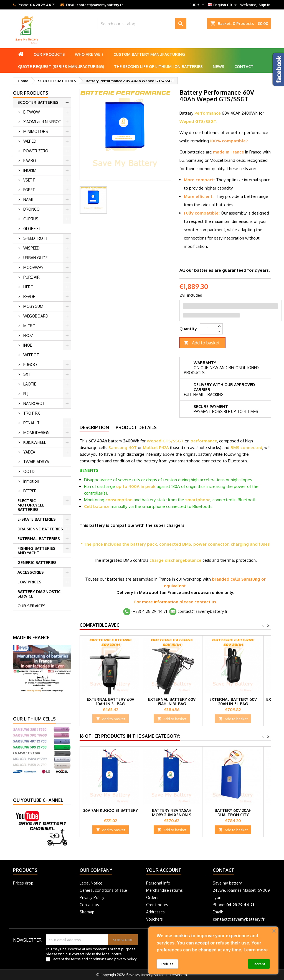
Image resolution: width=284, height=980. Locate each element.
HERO (28, 287)
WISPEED (31, 248)
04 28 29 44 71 (43, 5)
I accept (259, 964)
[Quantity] (208, 329)
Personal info (158, 883)
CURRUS (31, 219)
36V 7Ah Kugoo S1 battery (111, 810)
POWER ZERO (36, 151)
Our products (49, 54)
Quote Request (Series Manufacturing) (61, 66)
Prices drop (23, 883)
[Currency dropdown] (197, 5)
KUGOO (30, 365)
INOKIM (30, 170)
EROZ (28, 335)
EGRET (29, 190)
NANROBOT (34, 403)
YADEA (29, 452)
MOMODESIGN (36, 433)
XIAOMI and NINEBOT (42, 122)
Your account (164, 870)
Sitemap (87, 912)
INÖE (28, 345)
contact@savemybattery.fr (100, 5)
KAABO (30, 161)
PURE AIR (31, 277)
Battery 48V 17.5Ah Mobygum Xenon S (172, 813)
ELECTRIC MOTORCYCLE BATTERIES (31, 505)
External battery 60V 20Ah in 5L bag (233, 701)
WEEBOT (31, 355)
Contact (244, 66)
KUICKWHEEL (35, 442)
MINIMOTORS (36, 131)
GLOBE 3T (32, 229)
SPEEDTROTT (36, 238)
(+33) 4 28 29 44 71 (149, 611)
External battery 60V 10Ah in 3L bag (111, 701)
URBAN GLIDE (35, 258)
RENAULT (31, 423)
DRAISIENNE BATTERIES (40, 529)
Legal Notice (91, 883)
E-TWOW (32, 112)
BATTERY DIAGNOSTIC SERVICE (39, 594)
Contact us (89, 905)
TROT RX (31, 413)
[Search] (142, 24)
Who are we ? (89, 54)
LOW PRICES (29, 582)
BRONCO (31, 209)
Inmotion (31, 481)
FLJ (26, 394)
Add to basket (202, 343)
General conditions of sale (103, 890)
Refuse (168, 964)
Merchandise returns (164, 890)
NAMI (28, 199)
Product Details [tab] (136, 427)
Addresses (155, 912)
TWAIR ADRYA (36, 462)
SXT (27, 374)
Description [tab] (94, 427)
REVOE (29, 297)
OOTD (29, 471)
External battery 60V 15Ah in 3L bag (172, 701)
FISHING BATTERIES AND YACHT (36, 551)
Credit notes (157, 905)
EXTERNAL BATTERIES (39, 539)
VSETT (29, 180)
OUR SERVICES (31, 606)
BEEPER (30, 491)
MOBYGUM (33, 306)
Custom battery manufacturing (149, 54)
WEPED (30, 141)
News (219, 66)
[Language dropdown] (223, 5)
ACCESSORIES (31, 572)
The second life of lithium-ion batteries (158, 66)
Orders (152, 897)
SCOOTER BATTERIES (38, 102)
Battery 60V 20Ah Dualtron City (233, 813)
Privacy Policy (92, 897)
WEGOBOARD (36, 316)
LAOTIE (30, 384)
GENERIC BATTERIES (37, 562)
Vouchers (154, 919)
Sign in (264, 5)
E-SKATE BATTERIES (37, 519)
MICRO (29, 326)
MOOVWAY (33, 267)
